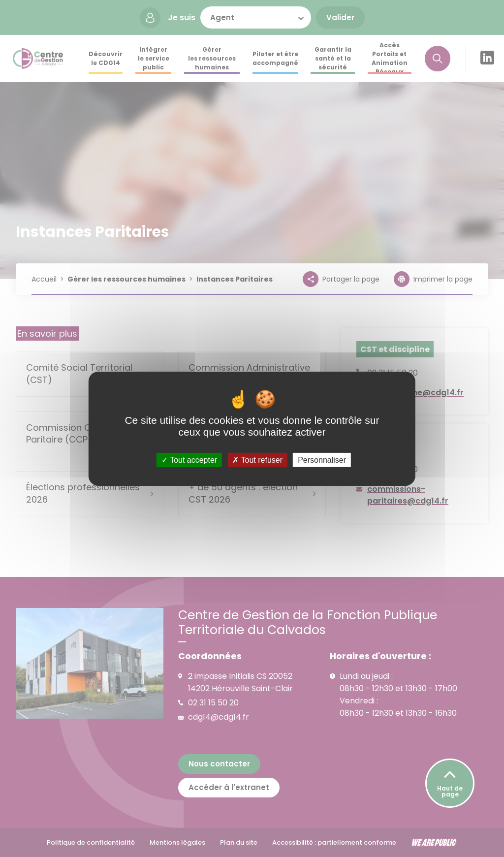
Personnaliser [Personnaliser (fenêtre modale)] (322, 460)
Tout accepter (189, 460)
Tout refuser (257, 460)
